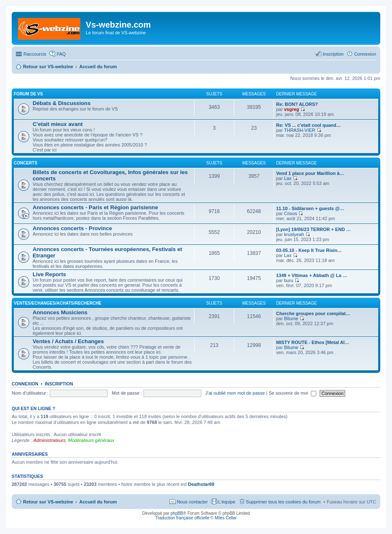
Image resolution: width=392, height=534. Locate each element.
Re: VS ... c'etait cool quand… (309, 125)
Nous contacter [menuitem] (192, 502)
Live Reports (49, 274)
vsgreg (292, 109)
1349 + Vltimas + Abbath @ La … (312, 275)
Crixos (291, 213)
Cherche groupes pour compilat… (313, 313)
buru (289, 280)
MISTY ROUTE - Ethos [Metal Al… (313, 342)
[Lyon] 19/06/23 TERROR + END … (313, 229)
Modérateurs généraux (91, 440)
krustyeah (294, 234)
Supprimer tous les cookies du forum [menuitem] (283, 502)
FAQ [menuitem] (61, 54)
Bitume (291, 318)
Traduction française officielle (182, 518)
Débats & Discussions (62, 103)
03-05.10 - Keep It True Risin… (309, 250)
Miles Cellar (225, 518)
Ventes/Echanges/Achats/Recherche (58, 303)
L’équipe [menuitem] (227, 502)
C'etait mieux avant (58, 124)
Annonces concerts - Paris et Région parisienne (95, 207)
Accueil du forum (98, 502)
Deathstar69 (201, 484)
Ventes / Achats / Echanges (68, 341)
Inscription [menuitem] (333, 54)
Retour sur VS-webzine (48, 502)
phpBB (177, 513)
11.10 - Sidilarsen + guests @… (310, 208)
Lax (288, 178)
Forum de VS (28, 94)
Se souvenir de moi (292, 393)
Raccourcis (35, 54)
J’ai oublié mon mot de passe (235, 393)
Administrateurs (49, 440)
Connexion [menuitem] (365, 54)
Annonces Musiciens (60, 312)
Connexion (25, 384)
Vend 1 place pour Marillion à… (310, 173)
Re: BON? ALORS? (297, 104)
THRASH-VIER (300, 130)
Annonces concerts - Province (72, 228)
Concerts (26, 163)
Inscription (59, 384)
